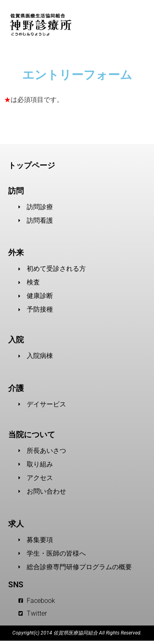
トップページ (32, 166)
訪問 (16, 191)
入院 (16, 340)
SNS (16, 585)
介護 (16, 388)
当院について (32, 435)
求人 (16, 524)
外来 (16, 253)
